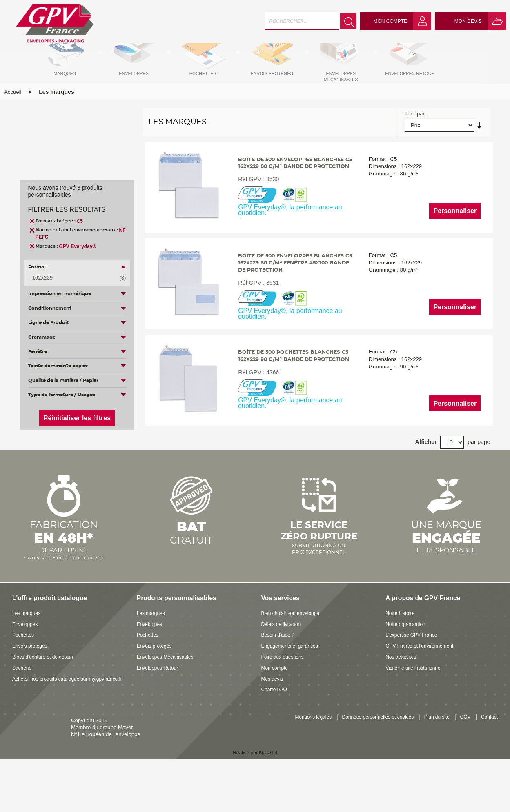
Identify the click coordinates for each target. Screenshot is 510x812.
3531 (270, 312)
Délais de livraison (283, 656)
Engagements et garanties (293, 678)
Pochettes (24, 667)
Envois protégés (32, 678)
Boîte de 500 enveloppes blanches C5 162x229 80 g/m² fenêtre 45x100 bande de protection (292, 291)
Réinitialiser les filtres (77, 418)
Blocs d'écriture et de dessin (46, 689)
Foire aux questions (285, 689)
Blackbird (268, 785)
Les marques (28, 646)
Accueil (13, 112)
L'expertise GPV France (414, 667)
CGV (463, 750)
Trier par (415, 133)
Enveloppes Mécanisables (168, 689)
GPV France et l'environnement (423, 678)
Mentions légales (298, 750)
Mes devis (273, 711)
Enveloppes (26, 656)
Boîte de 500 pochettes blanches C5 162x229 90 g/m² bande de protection (295, 392)
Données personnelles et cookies (368, 750)
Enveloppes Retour (160, 700)
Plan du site (433, 750)
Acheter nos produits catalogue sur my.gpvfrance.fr (49, 714)
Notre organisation (408, 656)
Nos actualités (402, 689)
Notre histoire (401, 646)
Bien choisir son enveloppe (294, 646)
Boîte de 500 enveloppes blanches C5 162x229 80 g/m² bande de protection (292, 190)
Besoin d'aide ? (280, 667)
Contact (489, 750)
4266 (270, 413)
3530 (270, 211)
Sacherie (23, 700)
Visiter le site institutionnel (416, 700)
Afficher (426, 475)
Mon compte (276, 700)
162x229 (73, 278)
